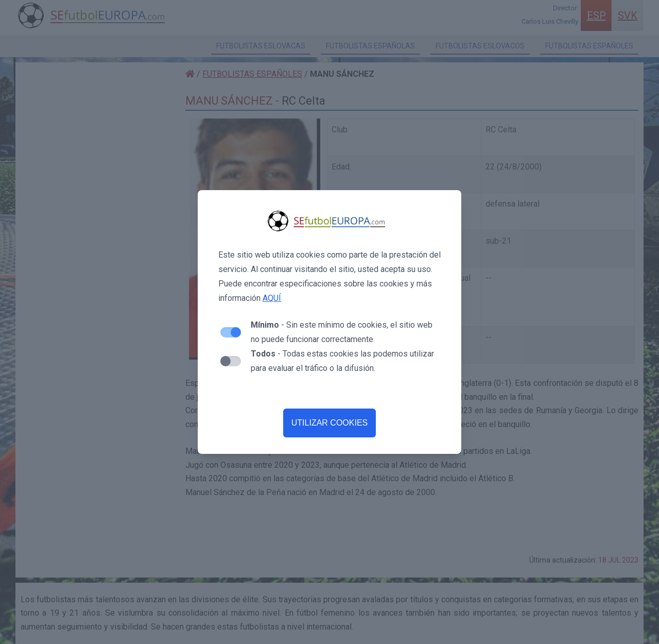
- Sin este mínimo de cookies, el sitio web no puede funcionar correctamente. (342, 332)
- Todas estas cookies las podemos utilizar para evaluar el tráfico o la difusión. (342, 361)
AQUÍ (272, 298)
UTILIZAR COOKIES (329, 423)
